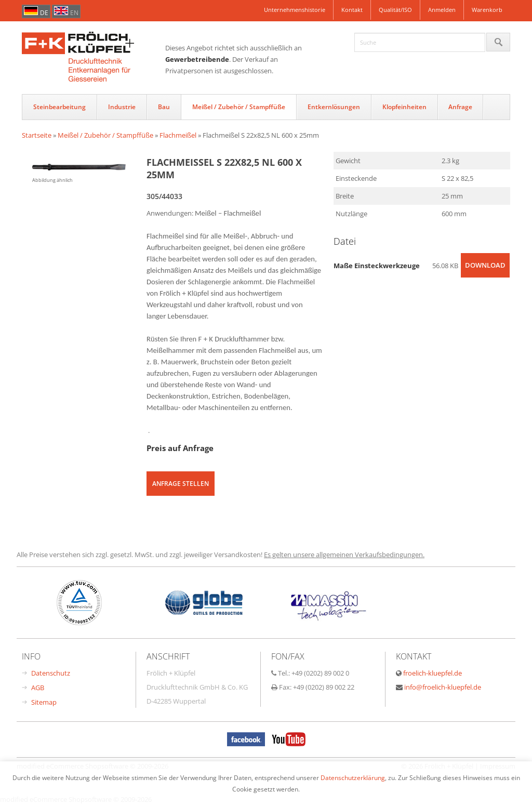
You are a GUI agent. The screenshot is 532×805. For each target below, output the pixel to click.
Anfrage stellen (181, 484)
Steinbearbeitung (59, 107)
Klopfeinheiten (404, 107)
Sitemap (44, 702)
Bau (164, 107)
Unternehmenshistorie (295, 10)
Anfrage (460, 107)
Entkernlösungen (334, 107)
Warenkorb (487, 10)
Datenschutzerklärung (353, 777)
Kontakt (352, 10)
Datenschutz (51, 673)
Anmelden (442, 10)
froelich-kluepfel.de (433, 673)
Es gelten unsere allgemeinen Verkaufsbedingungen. (344, 555)
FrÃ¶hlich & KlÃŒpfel (94, 58)
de (44, 13)
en (74, 13)
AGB (38, 688)
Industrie (122, 107)
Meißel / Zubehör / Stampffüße (239, 107)
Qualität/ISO (395, 10)
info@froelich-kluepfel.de (443, 687)
